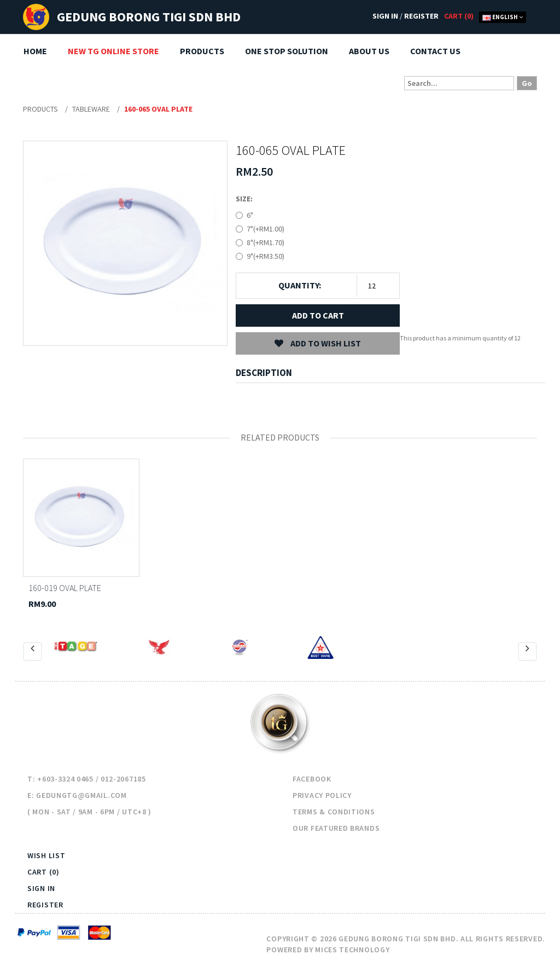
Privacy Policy (322, 795)
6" (250, 215)
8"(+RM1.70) (266, 242)
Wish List (46, 855)
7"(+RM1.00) (266, 229)
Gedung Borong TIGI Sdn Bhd (149, 17)
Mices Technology (352, 950)
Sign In (385, 16)
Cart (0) (43, 872)
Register (421, 16)
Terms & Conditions (334, 812)
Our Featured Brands (336, 828)
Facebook (312, 779)
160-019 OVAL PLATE (65, 588)
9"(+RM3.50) (266, 256)
